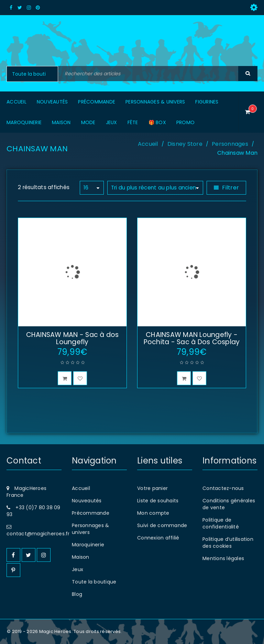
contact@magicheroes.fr (38, 534)
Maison (81, 557)
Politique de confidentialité (221, 523)
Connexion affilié (158, 538)
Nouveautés (87, 501)
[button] (65, 378)
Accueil (148, 144)
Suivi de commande (162, 525)
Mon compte (153, 513)
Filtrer (230, 188)
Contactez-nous (223, 488)
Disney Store (185, 144)
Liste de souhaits (158, 501)
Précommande (91, 513)
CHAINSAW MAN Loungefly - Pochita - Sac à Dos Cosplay (192, 338)
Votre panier (152, 488)
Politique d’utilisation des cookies (228, 543)
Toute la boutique (94, 582)
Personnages (230, 144)
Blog (77, 594)
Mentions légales (223, 558)
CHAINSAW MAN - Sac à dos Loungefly (73, 338)
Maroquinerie (88, 545)
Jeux (78, 569)
